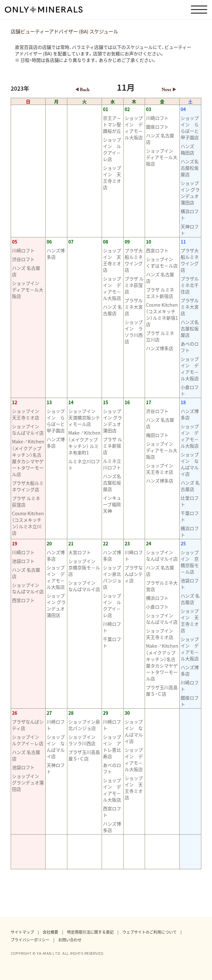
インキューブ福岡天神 (112, 504)
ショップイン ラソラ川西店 (134, 332)
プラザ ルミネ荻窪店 (134, 285)
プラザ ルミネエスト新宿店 (160, 293)
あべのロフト (190, 347)
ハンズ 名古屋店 (160, 139)
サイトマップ (22, 932)
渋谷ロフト (23, 259)
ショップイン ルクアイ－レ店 (112, 149)
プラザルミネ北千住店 (190, 285)
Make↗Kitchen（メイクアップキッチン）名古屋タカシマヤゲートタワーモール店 (28, 458)
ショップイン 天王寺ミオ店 (112, 177)
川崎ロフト (157, 118)
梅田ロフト (157, 435)
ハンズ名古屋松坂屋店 (190, 168)
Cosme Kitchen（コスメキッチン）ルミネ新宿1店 (162, 314)
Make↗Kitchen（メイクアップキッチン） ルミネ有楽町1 (84, 443)
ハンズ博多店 (56, 254)
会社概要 (50, 932)
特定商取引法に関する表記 (90, 932)
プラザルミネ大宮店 (134, 307)
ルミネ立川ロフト (84, 464)
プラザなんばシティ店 (134, 574)
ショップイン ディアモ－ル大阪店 (134, 128)
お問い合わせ (70, 940)
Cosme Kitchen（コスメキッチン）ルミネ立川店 (28, 523)
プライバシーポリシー (30, 940)
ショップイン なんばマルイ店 (28, 429)
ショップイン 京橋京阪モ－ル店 (84, 567)
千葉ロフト (190, 516)
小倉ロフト (190, 390)
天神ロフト (190, 230)
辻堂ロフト (190, 501)
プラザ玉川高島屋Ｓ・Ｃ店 (162, 690)
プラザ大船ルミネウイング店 (134, 260)
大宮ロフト (80, 552)
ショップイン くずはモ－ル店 (162, 262)
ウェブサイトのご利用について (150, 932)
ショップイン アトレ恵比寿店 (112, 746)
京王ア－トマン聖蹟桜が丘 (112, 124)
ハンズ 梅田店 (190, 149)
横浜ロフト (190, 214)
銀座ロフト (157, 127)
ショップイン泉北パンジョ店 (112, 577)
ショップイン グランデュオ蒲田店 (190, 193)
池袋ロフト (23, 561)
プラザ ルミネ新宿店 (112, 446)
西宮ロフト (157, 250)
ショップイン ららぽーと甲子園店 (190, 128)
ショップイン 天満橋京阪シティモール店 (84, 417)
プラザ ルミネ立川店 (160, 336)
